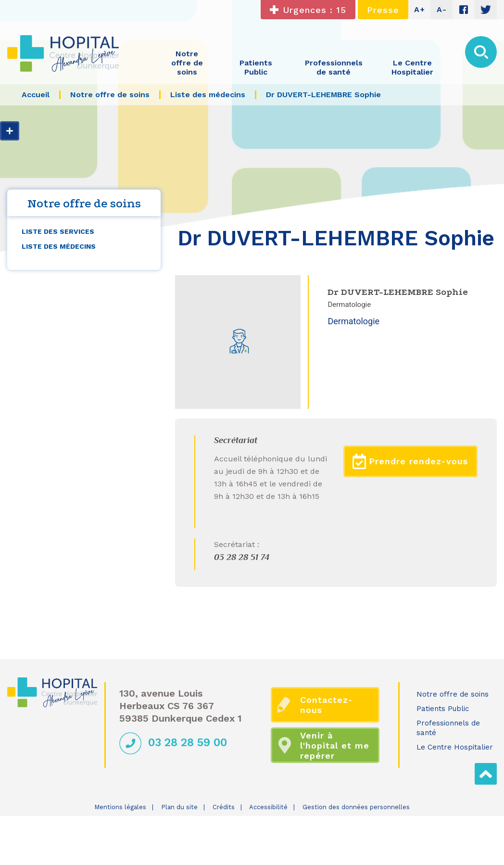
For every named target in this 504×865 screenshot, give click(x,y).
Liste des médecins (59, 246)
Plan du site (179, 807)
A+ (420, 9)
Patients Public (443, 709)
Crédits (224, 807)
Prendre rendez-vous (410, 461)
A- (442, 9)
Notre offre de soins (453, 694)
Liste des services (58, 231)
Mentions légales (120, 807)
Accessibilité (268, 807)
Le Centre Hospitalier (455, 747)
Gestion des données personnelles (356, 807)
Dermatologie (353, 321)
